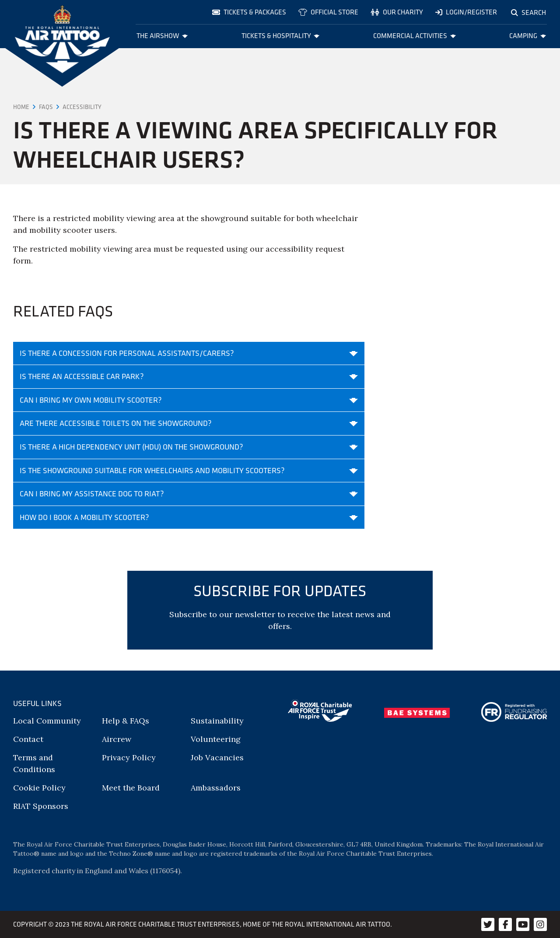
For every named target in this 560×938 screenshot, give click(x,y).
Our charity (397, 12)
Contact (28, 739)
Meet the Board (131, 788)
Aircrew (117, 739)
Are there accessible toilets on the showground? (189, 423)
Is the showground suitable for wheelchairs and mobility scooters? (189, 471)
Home (21, 107)
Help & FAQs (126, 721)
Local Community (47, 721)
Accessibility (82, 107)
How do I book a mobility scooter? (189, 517)
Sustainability (217, 721)
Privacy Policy (129, 757)
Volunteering (216, 739)
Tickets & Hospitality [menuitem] (281, 36)
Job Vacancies (217, 757)
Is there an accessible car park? (189, 376)
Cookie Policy (39, 788)
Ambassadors (216, 788)
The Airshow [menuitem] (162, 36)
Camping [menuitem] (528, 36)
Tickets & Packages (249, 12)
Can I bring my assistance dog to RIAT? (189, 494)
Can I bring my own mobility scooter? (189, 400)
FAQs (46, 107)
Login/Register (466, 12)
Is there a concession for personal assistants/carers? (189, 353)
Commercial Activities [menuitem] (415, 36)
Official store (328, 12)
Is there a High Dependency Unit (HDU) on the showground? (189, 447)
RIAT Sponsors (41, 806)
